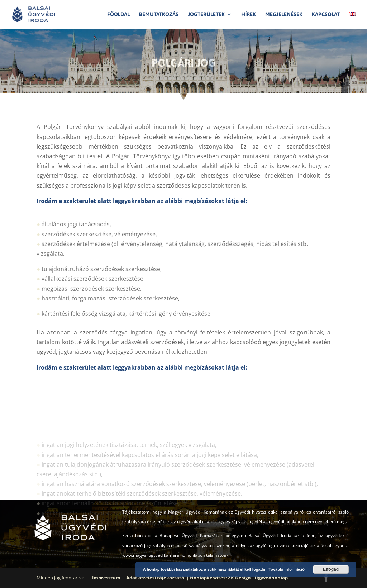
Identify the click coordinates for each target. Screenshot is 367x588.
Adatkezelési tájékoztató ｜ (158, 578)
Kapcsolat (326, 15)
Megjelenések (284, 15)
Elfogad (331, 569)
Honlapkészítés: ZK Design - (222, 578)
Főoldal (118, 15)
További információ (287, 569)
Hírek (249, 15)
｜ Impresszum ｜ (106, 578)
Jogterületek (206, 15)
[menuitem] (352, 20)
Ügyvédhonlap (271, 578)
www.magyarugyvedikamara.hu (154, 555)
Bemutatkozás (159, 15)
